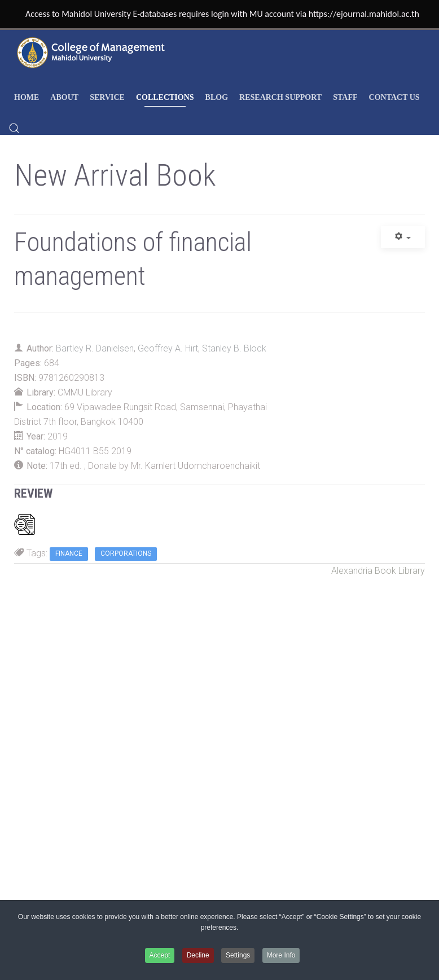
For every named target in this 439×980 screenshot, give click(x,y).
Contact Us (394, 97)
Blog (217, 97)
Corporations (126, 553)
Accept (160, 955)
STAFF (345, 97)
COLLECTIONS (165, 97)
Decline (198, 955)
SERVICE (107, 97)
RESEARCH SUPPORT (280, 97)
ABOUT (64, 97)
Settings (238, 955)
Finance (69, 553)
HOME (27, 97)
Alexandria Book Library (378, 571)
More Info (281, 955)
